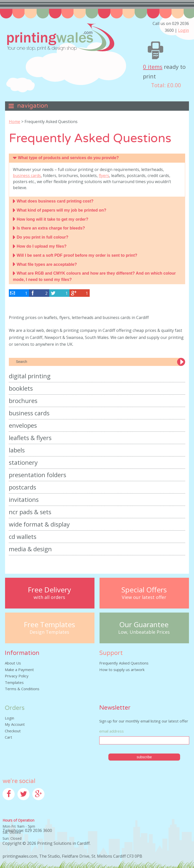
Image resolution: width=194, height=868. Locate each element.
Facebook (11, 803)
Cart (8, 737)
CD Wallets (23, 537)
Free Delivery (49, 590)
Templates (14, 682)
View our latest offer (144, 597)
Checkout (13, 731)
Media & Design (30, 549)
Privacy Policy (17, 676)
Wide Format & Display (39, 524)
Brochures (23, 401)
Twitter (24, 803)
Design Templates (49, 632)
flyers (104, 176)
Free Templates (49, 625)
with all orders (49, 597)
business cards (27, 176)
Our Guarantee (144, 625)
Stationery (23, 462)
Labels (17, 450)
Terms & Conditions (22, 689)
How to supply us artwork (122, 670)
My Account (15, 724)
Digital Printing (30, 376)
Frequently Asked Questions (124, 663)
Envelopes (23, 425)
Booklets (21, 388)
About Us (13, 663)
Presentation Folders (38, 475)
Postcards (22, 487)
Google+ (40, 803)
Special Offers (144, 590)
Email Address (112, 731)
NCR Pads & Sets (30, 512)
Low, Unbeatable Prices (144, 632)
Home (15, 122)
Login (184, 30)
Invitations (24, 499)
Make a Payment (19, 670)
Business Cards (29, 413)
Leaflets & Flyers (30, 438)
